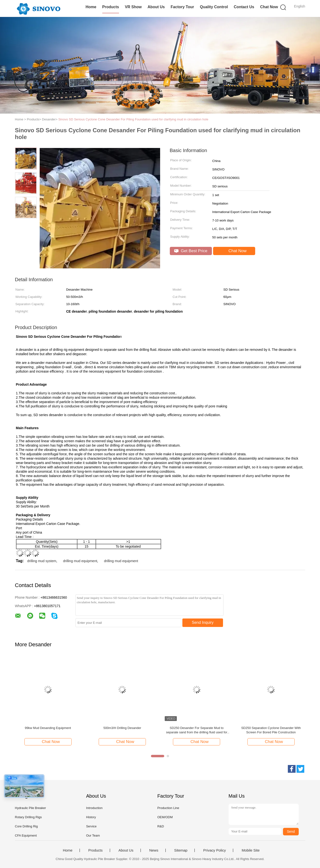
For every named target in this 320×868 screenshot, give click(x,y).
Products (111, 7)
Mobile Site (251, 850)
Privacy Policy (214, 850)
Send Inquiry (203, 622)
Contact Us (244, 7)
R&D (160, 826)
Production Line (168, 808)
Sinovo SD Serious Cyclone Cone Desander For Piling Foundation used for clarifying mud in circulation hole (133, 119)
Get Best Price (191, 251)
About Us (156, 7)
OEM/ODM (165, 817)
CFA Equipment (26, 835)
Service (91, 826)
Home (91, 7)
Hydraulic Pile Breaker (31, 808)
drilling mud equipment (80, 561)
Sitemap (181, 850)
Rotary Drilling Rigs (28, 817)
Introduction (94, 808)
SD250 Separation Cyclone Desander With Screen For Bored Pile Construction (271, 730)
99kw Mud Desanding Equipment (48, 728)
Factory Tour (182, 7)
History (91, 817)
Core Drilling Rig (26, 826)
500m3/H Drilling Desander (122, 728)
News (154, 850)
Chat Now (269, 7)
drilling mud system (42, 561)
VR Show (133, 7)
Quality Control (214, 7)
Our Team (93, 835)
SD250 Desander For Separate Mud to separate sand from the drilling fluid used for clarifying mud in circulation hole (197, 730)
